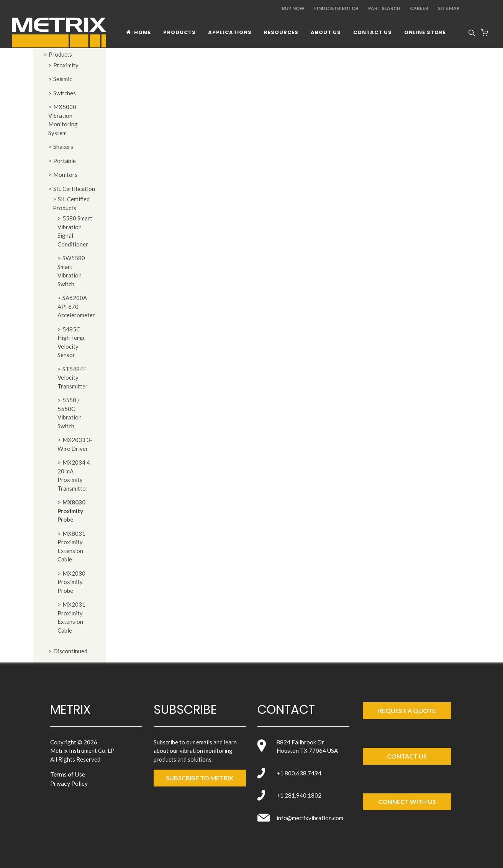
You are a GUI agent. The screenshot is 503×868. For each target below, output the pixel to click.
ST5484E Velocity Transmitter (73, 378)
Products (60, 54)
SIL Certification (74, 189)
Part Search (384, 8)
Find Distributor (336, 8)
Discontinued (70, 651)
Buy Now (293, 8)
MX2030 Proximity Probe (71, 582)
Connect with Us (407, 802)
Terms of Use (68, 774)
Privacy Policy (69, 783)
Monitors (65, 175)
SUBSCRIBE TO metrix (200, 778)
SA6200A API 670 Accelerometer (76, 306)
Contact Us (407, 756)
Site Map (449, 8)
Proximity (66, 65)
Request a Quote (407, 711)
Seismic (63, 79)
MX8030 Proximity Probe (71, 511)
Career (419, 8)
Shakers (63, 147)
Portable (65, 161)
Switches (65, 93)
